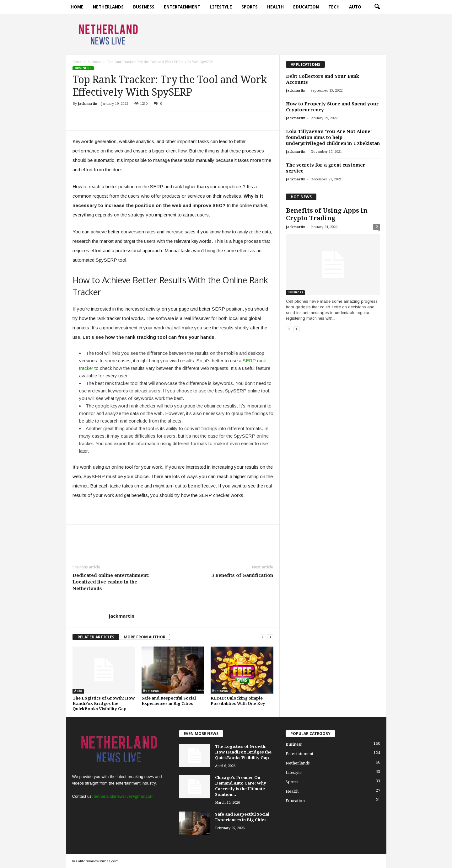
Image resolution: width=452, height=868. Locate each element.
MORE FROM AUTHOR (145, 637)
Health (275, 7)
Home (77, 7)
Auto (355, 7)
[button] (377, 7)
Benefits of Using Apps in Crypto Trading (327, 214)
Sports (250, 7)
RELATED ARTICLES (96, 637)
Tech (334, 7)
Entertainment (182, 7)
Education (306, 7)
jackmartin (88, 104)
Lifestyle (221, 7)
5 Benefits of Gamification (242, 575)
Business (144, 7)
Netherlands (108, 7)
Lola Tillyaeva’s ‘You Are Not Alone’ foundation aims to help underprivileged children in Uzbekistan (333, 137)
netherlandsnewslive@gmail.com (124, 796)
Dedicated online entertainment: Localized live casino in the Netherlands (111, 582)
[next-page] (270, 637)
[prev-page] (263, 637)
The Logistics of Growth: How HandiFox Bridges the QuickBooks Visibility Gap (104, 703)
